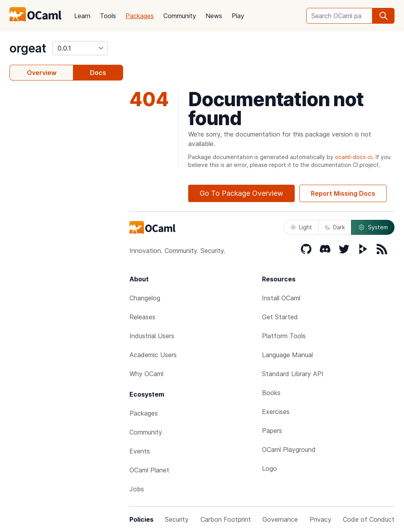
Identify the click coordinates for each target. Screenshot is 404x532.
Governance (280, 519)
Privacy (321, 519)
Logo (269, 468)
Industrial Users (152, 336)
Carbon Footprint (226, 519)
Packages (140, 16)
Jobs (137, 489)
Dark (335, 227)
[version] (80, 48)
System (373, 227)
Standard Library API (293, 374)
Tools (108, 16)
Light (301, 227)
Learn (82, 16)
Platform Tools (284, 336)
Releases (142, 317)
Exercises (276, 412)
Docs (98, 73)
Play (238, 16)
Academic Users (153, 355)
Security (177, 519)
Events (140, 451)
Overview (42, 73)
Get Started (280, 317)
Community (180, 16)
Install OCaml (281, 298)
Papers (272, 431)
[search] (383, 16)
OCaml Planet (149, 470)
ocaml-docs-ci (354, 157)
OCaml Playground (289, 450)
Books (271, 393)
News (214, 16)
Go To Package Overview (241, 193)
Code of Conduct (369, 519)
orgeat (28, 48)
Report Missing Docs (343, 193)
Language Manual (287, 355)
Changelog (145, 298)
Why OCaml (146, 374)
